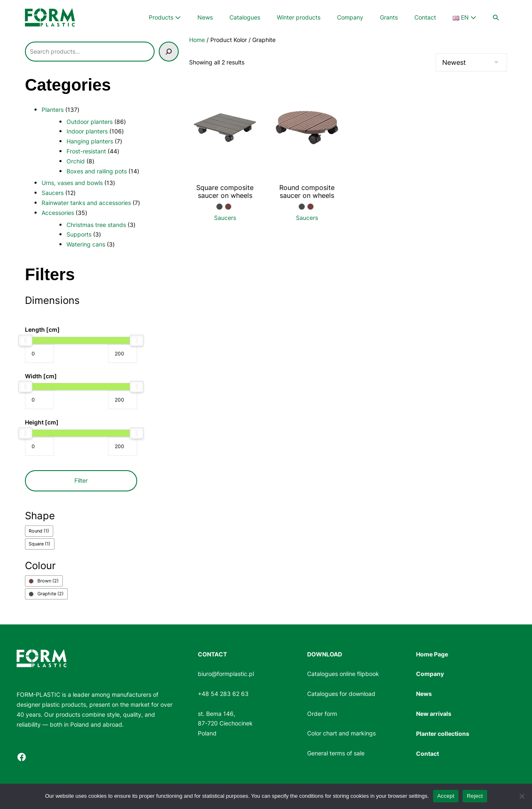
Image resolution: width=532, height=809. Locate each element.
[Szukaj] (169, 52)
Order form (322, 714)
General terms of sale (336, 753)
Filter (81, 480)
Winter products (299, 17)
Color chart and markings (341, 733)
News (205, 17)
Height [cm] (42, 422)
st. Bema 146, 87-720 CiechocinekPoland (225, 724)
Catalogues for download (341, 694)
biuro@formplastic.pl (226, 674)
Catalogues (245, 17)
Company (350, 17)
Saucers (225, 218)
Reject (475, 796)
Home (197, 40)
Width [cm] (41, 376)
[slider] (25, 340)
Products (165, 17)
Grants (389, 17)
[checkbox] (39, 531)
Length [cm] (42, 329)
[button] (496, 17)
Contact (425, 17)
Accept (446, 796)
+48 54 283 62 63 (223, 694)
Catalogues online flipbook (343, 674)
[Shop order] (471, 62)
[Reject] (522, 796)
